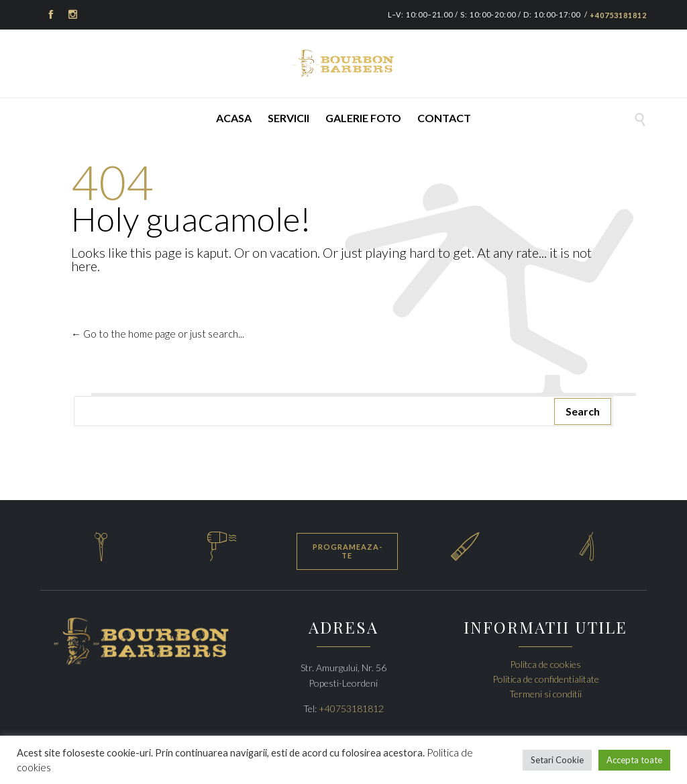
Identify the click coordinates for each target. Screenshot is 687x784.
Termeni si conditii (545, 694)
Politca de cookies (545, 664)
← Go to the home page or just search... (158, 334)
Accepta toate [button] (634, 760)
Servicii (288, 118)
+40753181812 (618, 15)
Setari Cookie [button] (557, 760)
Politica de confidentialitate (546, 679)
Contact (444, 118)
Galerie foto (363, 118)
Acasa (234, 118)
